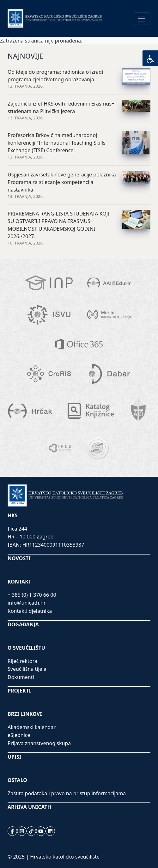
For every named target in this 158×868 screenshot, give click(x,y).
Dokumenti (21, 677)
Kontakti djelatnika (30, 611)
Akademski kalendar (32, 727)
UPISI (14, 757)
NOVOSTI (19, 558)
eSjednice (19, 735)
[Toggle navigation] (142, 19)
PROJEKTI (19, 691)
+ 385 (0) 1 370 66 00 (32, 595)
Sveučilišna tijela (27, 669)
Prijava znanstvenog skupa (39, 743)
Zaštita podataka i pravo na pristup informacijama (67, 793)
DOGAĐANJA (23, 624)
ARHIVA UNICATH (29, 807)
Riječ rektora (22, 661)
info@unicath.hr (27, 603)
